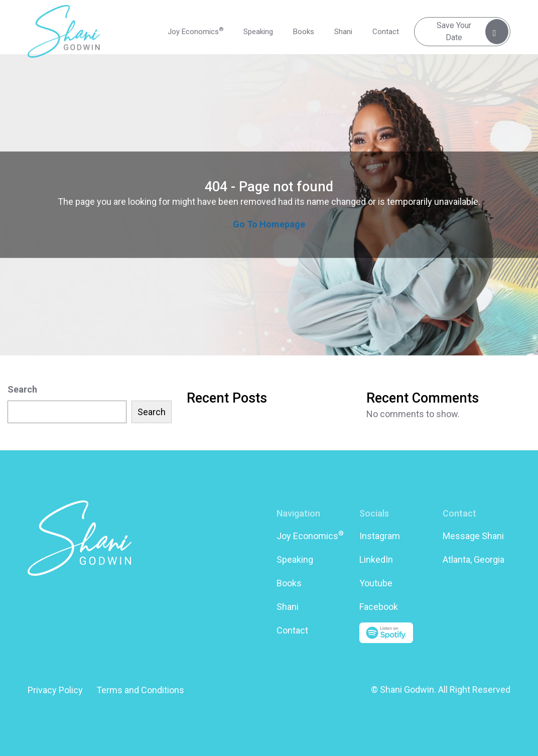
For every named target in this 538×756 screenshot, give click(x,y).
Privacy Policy (55, 690)
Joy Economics (195, 31)
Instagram (380, 536)
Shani (343, 32)
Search (22, 389)
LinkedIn (376, 559)
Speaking (258, 32)
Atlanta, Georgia (474, 559)
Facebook (379, 607)
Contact (386, 32)
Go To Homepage (269, 224)
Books (304, 32)
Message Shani (473, 536)
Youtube (376, 583)
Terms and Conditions (140, 690)
